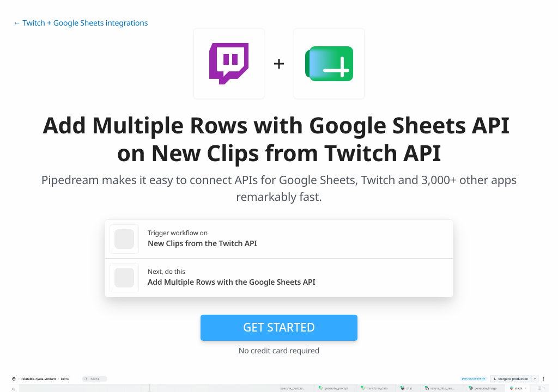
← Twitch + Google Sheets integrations (80, 23)
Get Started (279, 327)
